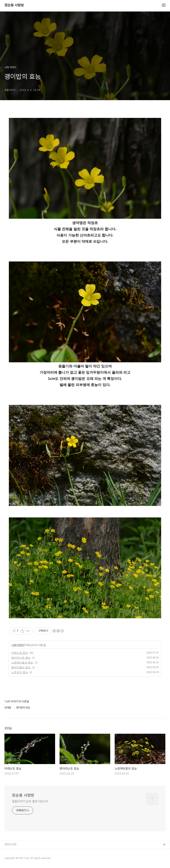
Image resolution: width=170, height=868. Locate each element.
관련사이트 (11, 844)
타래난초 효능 (20, 653)
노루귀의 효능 (20, 672)
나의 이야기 (18, 645)
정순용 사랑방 (14, 5)
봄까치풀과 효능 (21, 667)
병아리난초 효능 (21, 658)
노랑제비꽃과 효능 (22, 663)
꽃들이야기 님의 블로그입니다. (30, 801)
